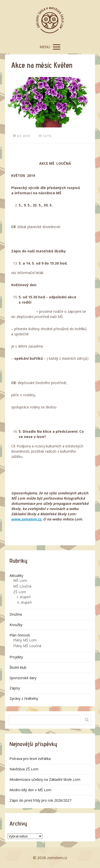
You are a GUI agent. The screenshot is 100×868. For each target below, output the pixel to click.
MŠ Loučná (22, 586)
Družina (16, 614)
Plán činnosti (20, 635)
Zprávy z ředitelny (24, 698)
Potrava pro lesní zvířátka (30, 759)
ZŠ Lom (20, 592)
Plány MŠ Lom (25, 640)
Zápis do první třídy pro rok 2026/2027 (40, 800)
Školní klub (18, 667)
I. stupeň (24, 597)
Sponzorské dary (23, 678)
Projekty (16, 657)
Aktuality (16, 575)
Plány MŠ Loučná (27, 646)
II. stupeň (24, 602)
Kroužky (16, 625)
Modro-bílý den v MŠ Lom (30, 790)
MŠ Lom (20, 580)
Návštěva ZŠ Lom (24, 769)
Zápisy (15, 688)
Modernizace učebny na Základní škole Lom (45, 779)
